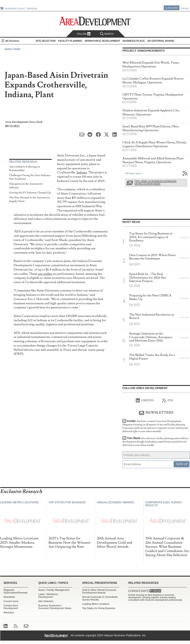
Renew (185, 8)
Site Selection (46, 601)
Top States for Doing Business (99, 608)
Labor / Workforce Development (48, 596)
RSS (168, 401)
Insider (155, 426)
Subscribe (172, 8)
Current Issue (11, 601)
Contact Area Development (11, 607)
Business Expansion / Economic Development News (55, 607)
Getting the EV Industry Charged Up (30, 193)
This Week (156, 442)
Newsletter (9, 597)
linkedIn (145, 401)
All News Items (133, 173)
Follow (84, 34)
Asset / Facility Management (54, 590)
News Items (13, 49)
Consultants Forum (14, 8)
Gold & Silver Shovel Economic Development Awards (99, 591)
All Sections (12, 41)
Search (107, 34)
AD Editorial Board (161, 41)
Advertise (32, 8)
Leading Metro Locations (96, 604)
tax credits (45, 274)
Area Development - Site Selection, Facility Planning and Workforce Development (95, 21)
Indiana (82, 172)
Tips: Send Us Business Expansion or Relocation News (156, 183)
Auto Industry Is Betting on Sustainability (25, 168)
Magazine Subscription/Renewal (16, 591)
